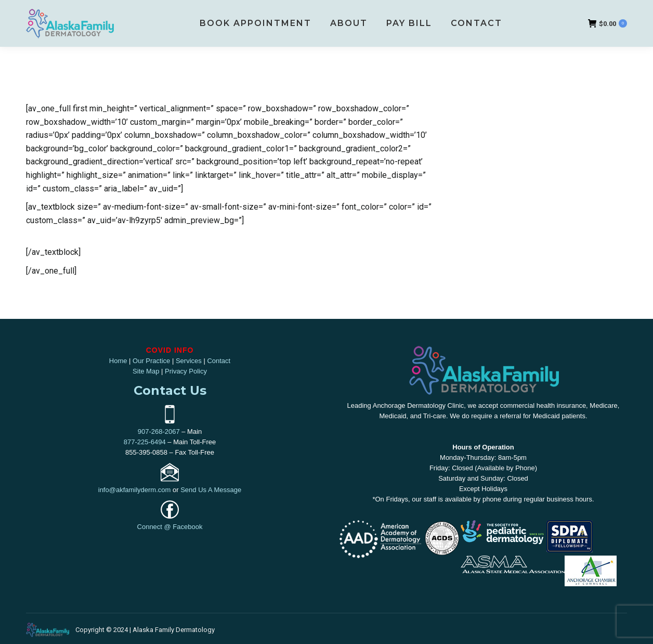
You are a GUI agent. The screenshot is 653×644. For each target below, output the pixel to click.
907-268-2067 (566, 10)
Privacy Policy (186, 371)
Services (189, 361)
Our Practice (151, 361)
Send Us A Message (211, 490)
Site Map (146, 371)
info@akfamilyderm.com (135, 490)
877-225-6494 (145, 442)
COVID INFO (170, 350)
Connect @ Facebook (170, 527)
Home (118, 361)
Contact (219, 361)
